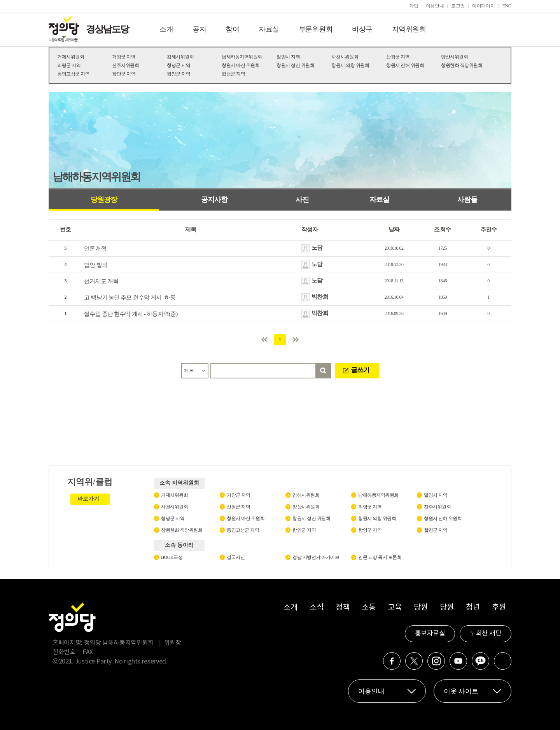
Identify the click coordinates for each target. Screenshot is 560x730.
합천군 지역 (233, 74)
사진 (302, 200)
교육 (395, 608)
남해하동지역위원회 (242, 57)
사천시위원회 (345, 57)
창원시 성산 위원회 (295, 65)
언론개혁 (95, 249)
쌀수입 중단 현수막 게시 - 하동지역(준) (131, 314)
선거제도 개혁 (101, 281)
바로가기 (88, 499)
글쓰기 (360, 370)
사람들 (467, 200)
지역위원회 (409, 29)
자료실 (269, 29)
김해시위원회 (180, 57)
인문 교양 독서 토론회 (380, 557)
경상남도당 (107, 29)
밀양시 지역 (288, 57)
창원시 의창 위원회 (350, 65)
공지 (199, 29)
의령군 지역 (69, 65)
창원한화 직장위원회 (462, 65)
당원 (421, 608)
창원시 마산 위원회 (241, 65)
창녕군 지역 (178, 65)
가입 (414, 6)
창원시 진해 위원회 (405, 65)
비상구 (362, 29)
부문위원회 (316, 29)
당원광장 (104, 200)
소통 (368, 608)
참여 (232, 29)
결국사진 (236, 557)
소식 (316, 608)
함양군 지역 (178, 74)
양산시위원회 (454, 57)
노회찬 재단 (486, 634)
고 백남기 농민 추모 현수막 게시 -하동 (130, 298)
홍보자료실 (430, 634)
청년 (473, 608)
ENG (507, 6)
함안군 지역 (124, 74)
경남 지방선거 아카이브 (316, 557)
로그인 (458, 6)
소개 (166, 29)
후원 (499, 608)
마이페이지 (483, 6)
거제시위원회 (71, 57)
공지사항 (214, 200)
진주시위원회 (125, 65)
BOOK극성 (172, 557)
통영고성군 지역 (73, 74)
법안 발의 (96, 265)
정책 (342, 608)
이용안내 (435, 6)
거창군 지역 (124, 57)
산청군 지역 (398, 57)
